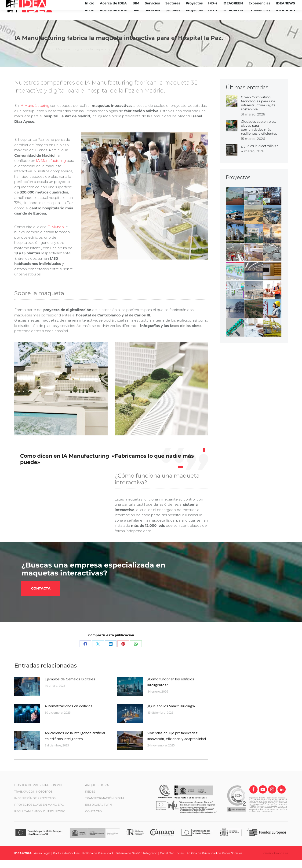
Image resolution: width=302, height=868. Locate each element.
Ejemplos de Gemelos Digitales (70, 686)
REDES (90, 799)
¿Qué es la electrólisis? (259, 154)
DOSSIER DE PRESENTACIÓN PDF (39, 792)
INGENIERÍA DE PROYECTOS (35, 806)
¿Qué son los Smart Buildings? (171, 713)
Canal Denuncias (172, 861)
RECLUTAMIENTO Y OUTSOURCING (40, 819)
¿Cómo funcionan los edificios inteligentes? (171, 689)
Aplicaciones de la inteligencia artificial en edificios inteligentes (75, 743)
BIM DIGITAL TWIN (98, 812)
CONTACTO (93, 819)
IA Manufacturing (35, 113)
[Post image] (27, 694)
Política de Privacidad (98, 861)
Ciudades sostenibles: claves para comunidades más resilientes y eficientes (259, 135)
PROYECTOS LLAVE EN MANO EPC (39, 812)
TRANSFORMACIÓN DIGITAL (106, 806)
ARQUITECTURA (97, 792)
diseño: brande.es (276, 861)
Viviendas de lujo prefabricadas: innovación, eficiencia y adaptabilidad (177, 743)
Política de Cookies (66, 861)
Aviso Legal (42, 861)
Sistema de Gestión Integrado (136, 861)
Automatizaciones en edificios (69, 713)
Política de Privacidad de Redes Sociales (214, 861)
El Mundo (56, 234)
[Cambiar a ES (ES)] (295, 4)
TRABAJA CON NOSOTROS (33, 799)
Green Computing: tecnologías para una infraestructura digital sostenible (259, 111)
